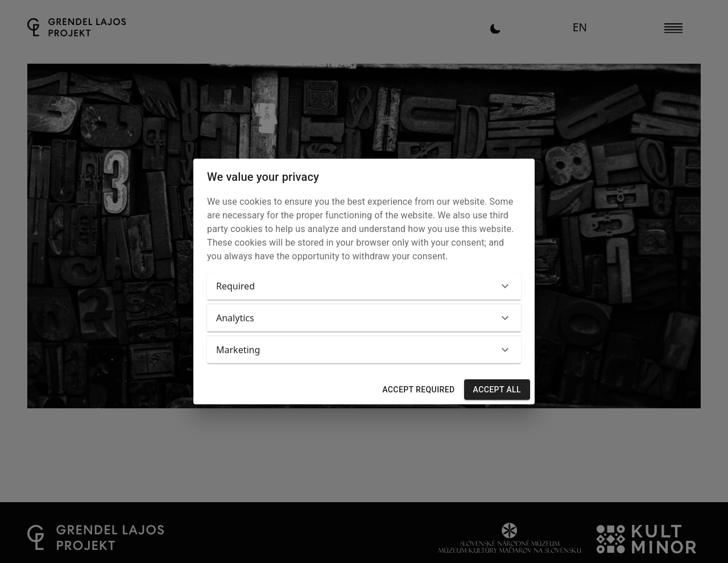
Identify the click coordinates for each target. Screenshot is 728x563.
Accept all (497, 390)
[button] (364, 286)
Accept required (418, 390)
